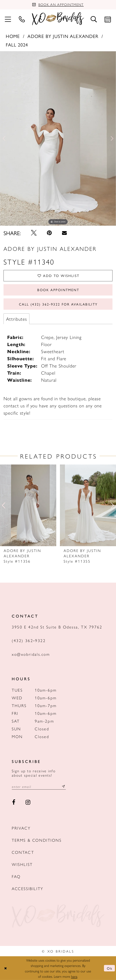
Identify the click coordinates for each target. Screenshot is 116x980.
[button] (8, 19)
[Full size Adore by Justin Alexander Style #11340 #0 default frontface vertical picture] (58, 138)
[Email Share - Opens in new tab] (64, 233)
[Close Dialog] (5, 968)
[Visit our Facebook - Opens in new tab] (14, 802)
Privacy (21, 828)
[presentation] (28, 505)
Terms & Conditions (37, 840)
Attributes (17, 319)
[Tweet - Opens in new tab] (34, 233)
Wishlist (22, 864)
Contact (23, 852)
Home (13, 36)
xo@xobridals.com (31, 654)
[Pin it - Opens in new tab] (49, 233)
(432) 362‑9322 (29, 640)
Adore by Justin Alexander (63, 36)
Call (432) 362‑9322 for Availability (58, 304)
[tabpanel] (58, 138)
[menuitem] (8, 19)
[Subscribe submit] (63, 787)
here (74, 976)
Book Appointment (58, 290)
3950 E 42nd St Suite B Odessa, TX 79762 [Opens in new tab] (57, 627)
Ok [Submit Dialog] (110, 968)
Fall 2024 (17, 45)
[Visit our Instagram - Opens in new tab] (28, 802)
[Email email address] (39, 787)
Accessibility (28, 888)
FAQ (16, 876)
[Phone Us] (22, 19)
